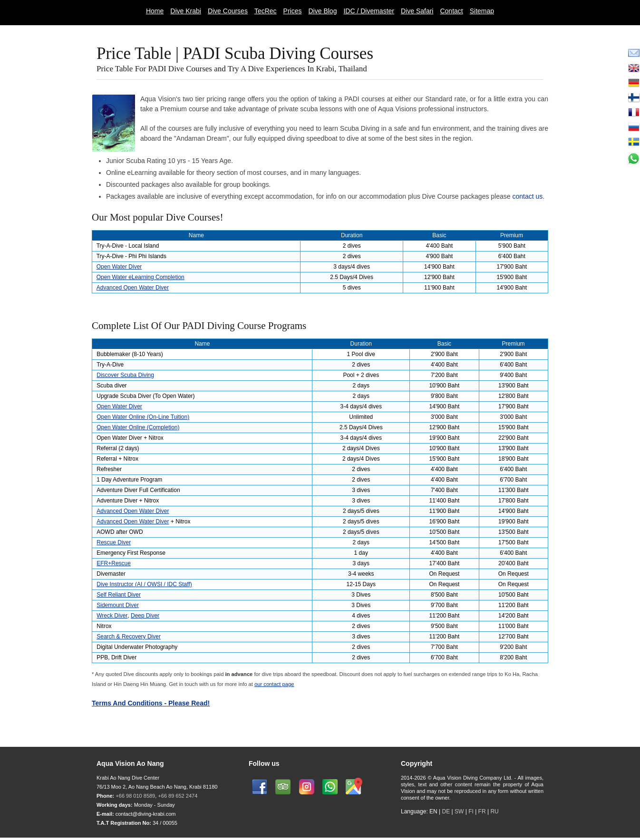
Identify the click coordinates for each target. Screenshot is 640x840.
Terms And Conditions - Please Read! (151, 703)
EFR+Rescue (114, 563)
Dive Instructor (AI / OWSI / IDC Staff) (144, 584)
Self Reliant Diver (119, 595)
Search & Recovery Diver (129, 637)
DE (446, 811)
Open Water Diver (119, 267)
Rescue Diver (114, 542)
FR (482, 811)
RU (494, 811)
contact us (527, 196)
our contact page (274, 684)
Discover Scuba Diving (125, 375)
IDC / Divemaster (369, 11)
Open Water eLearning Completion (141, 277)
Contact (451, 11)
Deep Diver (145, 616)
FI (472, 811)
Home (155, 11)
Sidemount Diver (118, 605)
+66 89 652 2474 (178, 796)
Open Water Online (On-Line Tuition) (143, 417)
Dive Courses (228, 11)
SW (459, 811)
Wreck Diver (112, 616)
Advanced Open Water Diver (133, 288)
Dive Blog (323, 11)
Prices (293, 11)
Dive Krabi (186, 11)
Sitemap (482, 11)
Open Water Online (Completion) (138, 427)
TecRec (266, 11)
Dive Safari (417, 11)
